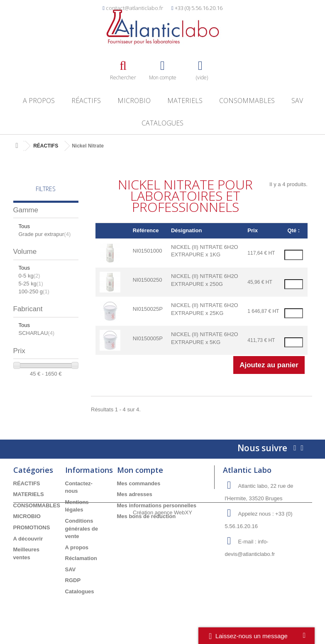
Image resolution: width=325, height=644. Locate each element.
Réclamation (81, 558)
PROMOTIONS (32, 527)
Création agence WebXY (162, 621)
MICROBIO (134, 101)
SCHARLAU (37, 333)
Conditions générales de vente (82, 528)
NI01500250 (148, 280)
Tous (24, 226)
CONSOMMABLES (247, 101)
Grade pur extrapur (45, 234)
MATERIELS (185, 101)
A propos (39, 101)
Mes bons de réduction (147, 516)
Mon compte (140, 470)
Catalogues (162, 123)
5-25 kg (31, 284)
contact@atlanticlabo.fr (134, 8)
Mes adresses (135, 494)
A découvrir (28, 539)
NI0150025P (148, 309)
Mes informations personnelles (157, 505)
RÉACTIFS (86, 101)
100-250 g (34, 291)
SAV (297, 101)
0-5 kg (29, 276)
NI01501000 (148, 251)
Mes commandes (139, 483)
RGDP (73, 580)
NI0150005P (148, 338)
